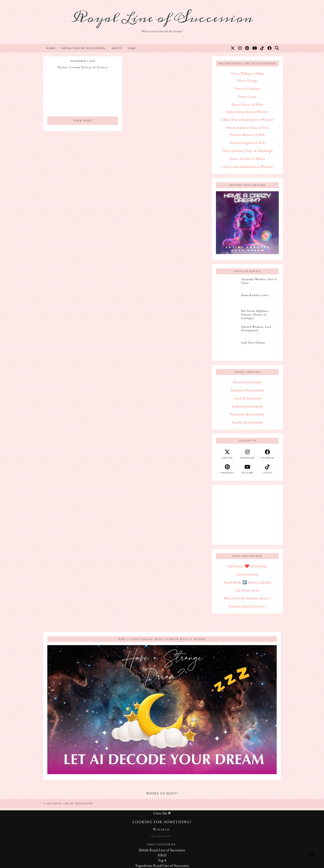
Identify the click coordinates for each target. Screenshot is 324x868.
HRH (162, 855)
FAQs (132, 48)
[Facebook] (270, 48)
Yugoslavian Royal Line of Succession (162, 865)
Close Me (162, 813)
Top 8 (162, 860)
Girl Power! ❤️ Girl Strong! (247, 566)
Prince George (247, 80)
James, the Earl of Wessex (247, 158)
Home (51, 48)
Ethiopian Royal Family (247, 390)
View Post (83, 121)
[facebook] (267, 454)
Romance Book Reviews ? (247, 606)
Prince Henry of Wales (247, 105)
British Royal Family (247, 382)
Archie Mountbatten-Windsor (247, 112)
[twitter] (227, 454)
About (117, 48)
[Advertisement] (247, 515)
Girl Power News (247, 590)
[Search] (277, 48)
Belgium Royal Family (247, 406)
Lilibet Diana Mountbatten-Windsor (247, 119)
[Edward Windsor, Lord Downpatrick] (227, 331)
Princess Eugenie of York (247, 143)
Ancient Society (247, 574)
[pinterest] (227, 469)
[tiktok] (267, 469)
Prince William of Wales (247, 74)
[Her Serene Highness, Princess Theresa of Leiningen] (227, 316)
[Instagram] (240, 48)
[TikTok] (262, 48)
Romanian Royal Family (247, 414)
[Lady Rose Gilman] (227, 347)
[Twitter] (233, 48)
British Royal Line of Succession (162, 850)
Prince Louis (247, 96)
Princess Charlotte (247, 88)
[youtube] (247, 469)
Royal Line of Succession (162, 18)
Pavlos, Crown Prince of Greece (83, 67)
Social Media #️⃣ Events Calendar (247, 582)
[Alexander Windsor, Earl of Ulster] (227, 284)
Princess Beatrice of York (247, 135)
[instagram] (247, 454)
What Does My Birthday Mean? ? (247, 598)
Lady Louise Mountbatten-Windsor (247, 167)
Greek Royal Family (247, 398)
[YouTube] (255, 48)
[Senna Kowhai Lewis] (227, 300)
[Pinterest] (247, 48)
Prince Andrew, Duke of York (247, 127)
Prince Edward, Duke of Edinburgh (247, 151)
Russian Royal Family (247, 422)
